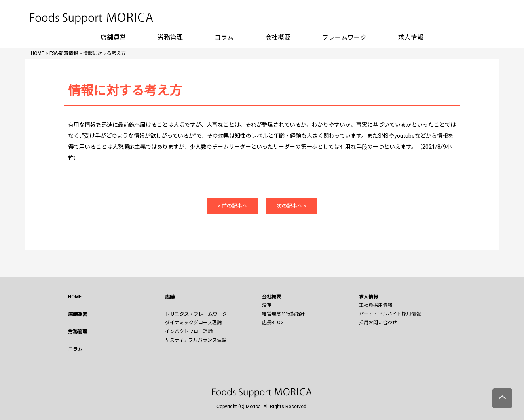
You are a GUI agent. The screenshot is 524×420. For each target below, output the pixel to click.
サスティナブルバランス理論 (196, 340)
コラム (224, 37)
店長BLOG (273, 323)
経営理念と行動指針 (283, 314)
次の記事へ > (291, 206)
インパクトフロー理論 (189, 331)
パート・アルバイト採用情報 (390, 314)
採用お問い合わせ (378, 323)
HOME (75, 297)
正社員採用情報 (376, 305)
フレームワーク (344, 37)
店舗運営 (113, 37)
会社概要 (278, 37)
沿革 (267, 305)
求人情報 (411, 37)
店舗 (170, 297)
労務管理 (170, 37)
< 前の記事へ (233, 206)
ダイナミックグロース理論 (193, 323)
